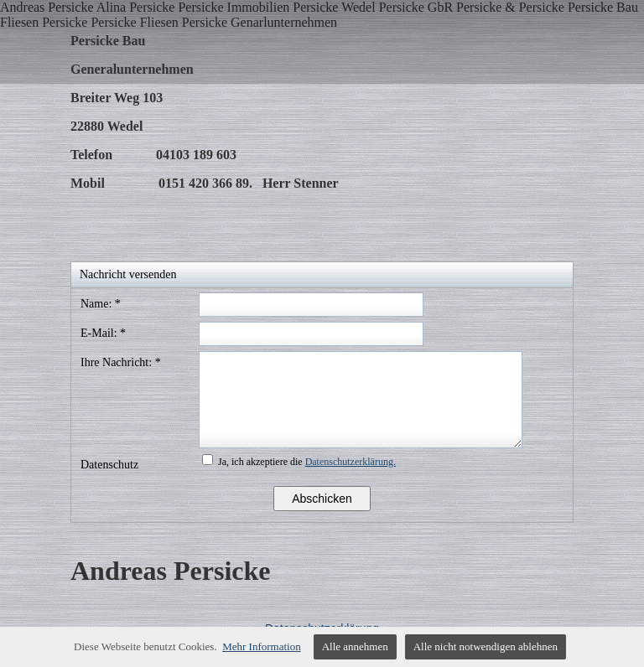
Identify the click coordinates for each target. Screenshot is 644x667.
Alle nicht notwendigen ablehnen (486, 646)
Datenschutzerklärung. (351, 462)
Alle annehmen (355, 646)
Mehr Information (262, 646)
